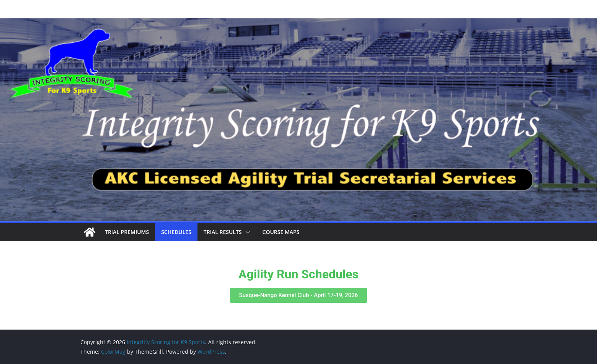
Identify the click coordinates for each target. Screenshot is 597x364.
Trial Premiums (127, 232)
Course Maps (281, 232)
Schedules (176, 232)
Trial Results (223, 232)
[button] (246, 232)
